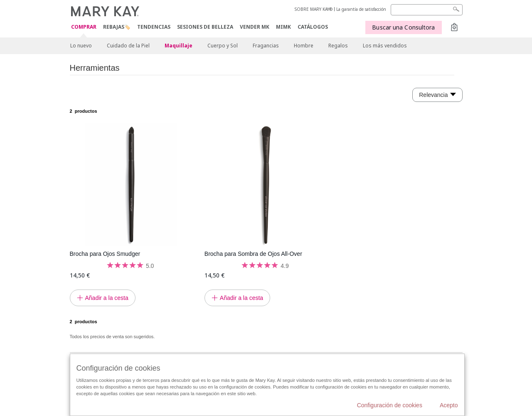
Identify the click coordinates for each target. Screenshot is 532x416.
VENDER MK (255, 27)
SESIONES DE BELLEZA (205, 27)
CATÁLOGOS (313, 27)
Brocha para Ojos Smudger (105, 254)
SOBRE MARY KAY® (314, 9)
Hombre (304, 46)
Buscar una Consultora (403, 27)
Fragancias (266, 46)
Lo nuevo (81, 46)
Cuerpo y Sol (223, 46)
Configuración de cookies (390, 405)
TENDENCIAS (154, 27)
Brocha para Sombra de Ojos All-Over (253, 254)
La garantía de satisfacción (361, 9)
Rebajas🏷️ (117, 27)
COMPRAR (84, 27)
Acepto (449, 405)
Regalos (338, 46)
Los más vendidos (385, 46)
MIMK (283, 27)
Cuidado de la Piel (128, 46)
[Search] (427, 10)
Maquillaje (179, 46)
